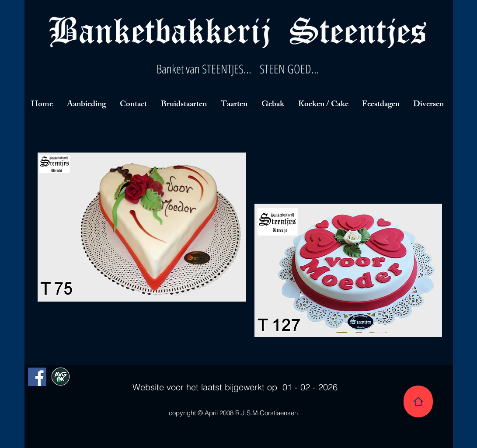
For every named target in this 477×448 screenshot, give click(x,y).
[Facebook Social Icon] (37, 377)
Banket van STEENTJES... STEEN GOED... (238, 69)
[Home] (418, 401)
